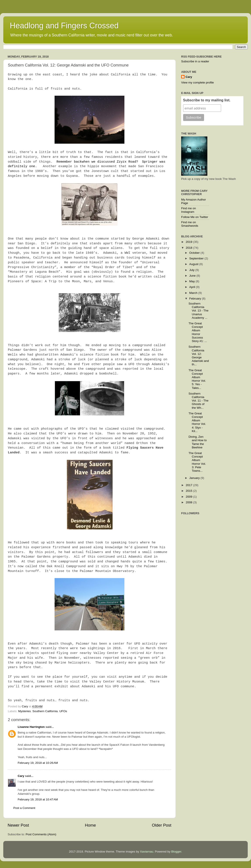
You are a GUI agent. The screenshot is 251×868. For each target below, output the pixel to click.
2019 (189, 242)
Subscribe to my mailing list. (207, 100)
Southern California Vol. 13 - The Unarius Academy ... (199, 311)
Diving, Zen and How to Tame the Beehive (198, 442)
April (193, 287)
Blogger (176, 852)
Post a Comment (24, 808)
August (194, 264)
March (194, 293)
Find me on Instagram (189, 210)
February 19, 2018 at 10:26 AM (38, 763)
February (196, 299)
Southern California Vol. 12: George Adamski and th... (199, 356)
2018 (189, 248)
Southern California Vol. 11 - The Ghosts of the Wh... (199, 401)
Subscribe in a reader (195, 61)
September (197, 258)
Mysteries (24, 711)
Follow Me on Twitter (195, 217)
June (193, 276)
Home (90, 825)
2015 (189, 491)
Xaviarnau (147, 852)
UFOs (63, 711)
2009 (189, 497)
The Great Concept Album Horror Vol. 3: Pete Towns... (197, 462)
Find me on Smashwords (190, 224)
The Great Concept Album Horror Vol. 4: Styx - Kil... (197, 422)
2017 (189, 485)
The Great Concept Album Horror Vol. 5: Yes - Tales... (197, 379)
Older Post (162, 825)
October (195, 253)
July (192, 270)
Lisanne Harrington (31, 727)
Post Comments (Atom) (41, 834)
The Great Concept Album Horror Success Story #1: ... (198, 332)
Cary (21, 776)
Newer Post (18, 825)
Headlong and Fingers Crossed (64, 26)
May (192, 281)
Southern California (45, 711)
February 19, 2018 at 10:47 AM (38, 799)
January (195, 478)
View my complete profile (198, 83)
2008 (189, 502)
